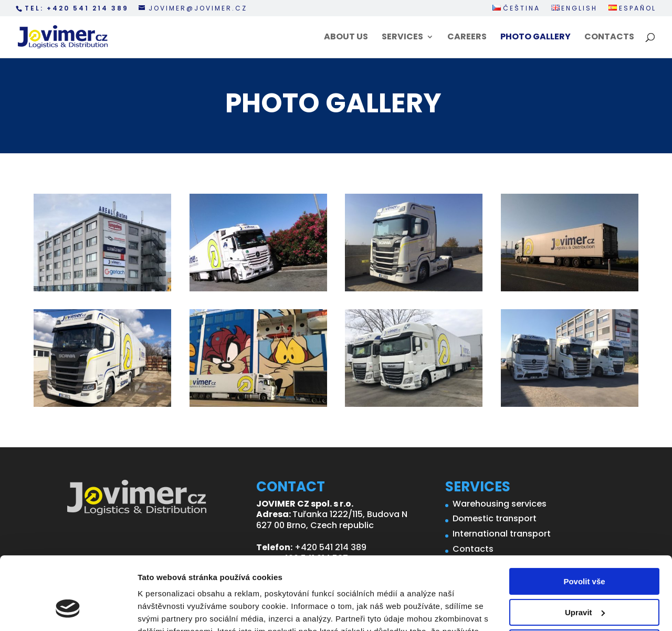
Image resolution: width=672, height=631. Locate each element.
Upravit (585, 549)
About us (346, 38)
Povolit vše (584, 519)
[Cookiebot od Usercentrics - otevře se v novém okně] (68, 611)
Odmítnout (584, 580)
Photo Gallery (535, 38)
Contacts (609, 38)
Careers (467, 38)
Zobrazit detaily (167, 610)
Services (402, 38)
